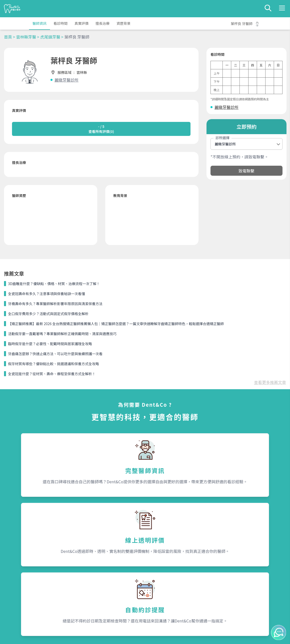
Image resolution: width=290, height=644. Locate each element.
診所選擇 (222, 138)
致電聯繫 (246, 171)
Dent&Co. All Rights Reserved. (151, 635)
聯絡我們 (228, 566)
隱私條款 (84, 593)
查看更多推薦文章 (270, 287)
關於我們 (157, 566)
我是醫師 (84, 584)
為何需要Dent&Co (92, 575)
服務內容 (85, 566)
